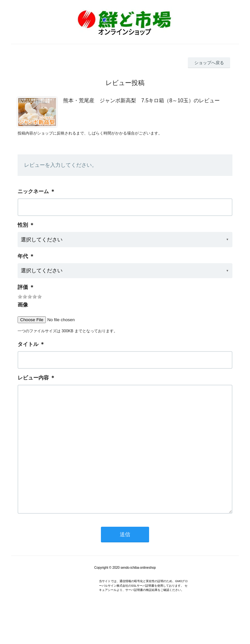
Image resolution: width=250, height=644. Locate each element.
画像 (23, 305)
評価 (23, 287)
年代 (23, 256)
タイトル (28, 344)
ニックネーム (33, 191)
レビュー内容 (33, 378)
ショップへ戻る (209, 63)
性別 (23, 225)
